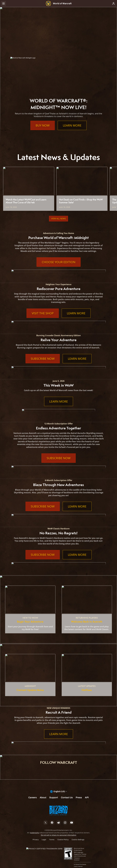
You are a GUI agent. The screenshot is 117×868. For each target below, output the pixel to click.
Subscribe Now (43, 359)
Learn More (72, 125)
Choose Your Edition (59, 262)
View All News (58, 219)
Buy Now (43, 125)
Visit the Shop (43, 313)
